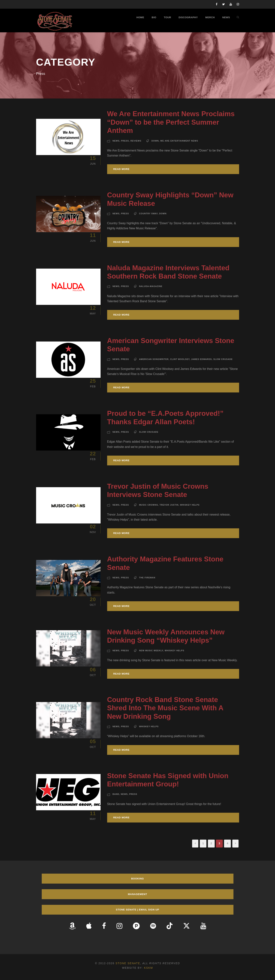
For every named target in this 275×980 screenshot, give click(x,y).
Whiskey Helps (190, 505)
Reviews (136, 141)
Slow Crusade (223, 359)
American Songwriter (154, 359)
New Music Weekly (151, 651)
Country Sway (148, 214)
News (226, 17)
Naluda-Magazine (151, 286)
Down (155, 141)
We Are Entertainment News (179, 141)
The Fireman (147, 578)
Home (140, 17)
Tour (167, 17)
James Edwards (202, 359)
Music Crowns (149, 505)
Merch (210, 17)
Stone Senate (128, 963)
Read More (122, 169)
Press (125, 141)
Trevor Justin (169, 505)
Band (116, 794)
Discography (188, 17)
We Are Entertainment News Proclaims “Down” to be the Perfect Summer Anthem (171, 122)
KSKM (148, 968)
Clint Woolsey (180, 359)
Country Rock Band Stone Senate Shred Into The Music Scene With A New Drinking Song (165, 708)
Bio (154, 17)
